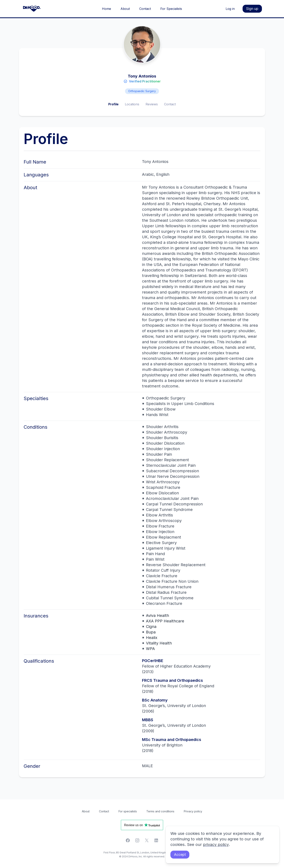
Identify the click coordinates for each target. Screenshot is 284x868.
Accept (180, 854)
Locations (132, 104)
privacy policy (216, 845)
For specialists (128, 811)
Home (106, 9)
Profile (113, 104)
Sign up (252, 9)
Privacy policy (193, 811)
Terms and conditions (160, 811)
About (125, 9)
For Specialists (171, 9)
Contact (145, 9)
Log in (230, 9)
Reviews (152, 104)
